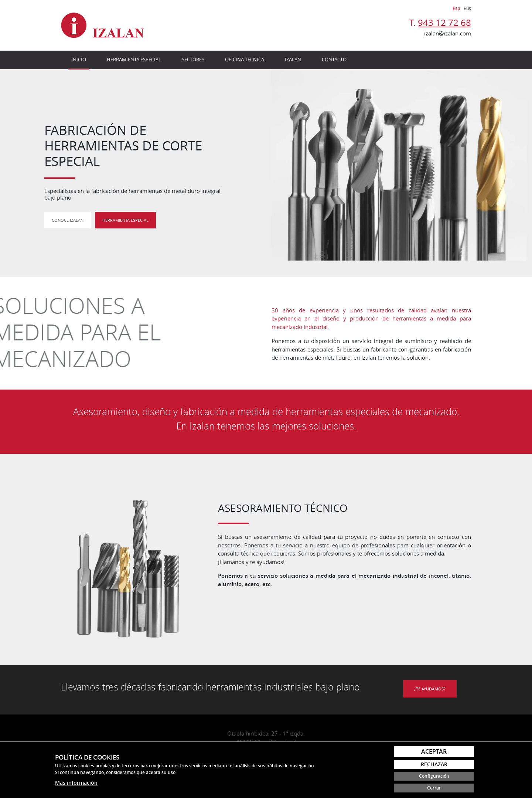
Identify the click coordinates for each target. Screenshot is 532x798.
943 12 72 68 (444, 23)
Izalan (293, 60)
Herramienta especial (134, 60)
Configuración (434, 776)
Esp (456, 8)
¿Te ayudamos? (430, 689)
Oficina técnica (245, 60)
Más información (76, 783)
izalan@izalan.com (448, 33)
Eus (467, 8)
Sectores (193, 60)
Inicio (79, 60)
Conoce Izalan (68, 220)
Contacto (334, 60)
